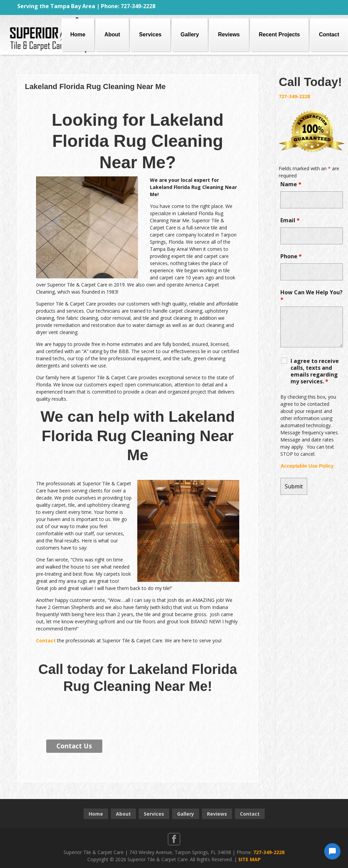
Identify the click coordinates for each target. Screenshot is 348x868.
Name (291, 184)
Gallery (190, 34)
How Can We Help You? (311, 296)
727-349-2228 (294, 96)
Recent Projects (280, 34)
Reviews (229, 34)
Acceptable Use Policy (307, 466)
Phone (291, 256)
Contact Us (74, 746)
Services (150, 34)
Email (290, 220)
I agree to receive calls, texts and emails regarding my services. (315, 371)
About (112, 34)
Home (78, 34)
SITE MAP (249, 859)
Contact (329, 34)
